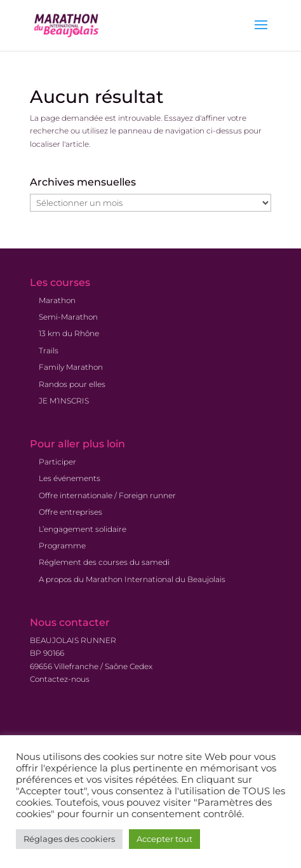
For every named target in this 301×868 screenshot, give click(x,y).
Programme (62, 546)
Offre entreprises (70, 512)
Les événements (70, 478)
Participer (57, 462)
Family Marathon (71, 367)
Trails (49, 350)
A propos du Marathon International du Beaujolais (132, 579)
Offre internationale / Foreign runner (107, 495)
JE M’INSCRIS (64, 401)
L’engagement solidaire (83, 529)
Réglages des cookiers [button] (69, 839)
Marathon (57, 300)
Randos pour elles (72, 384)
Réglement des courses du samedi (104, 562)
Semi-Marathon (68, 317)
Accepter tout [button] (164, 839)
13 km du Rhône (69, 333)
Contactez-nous (60, 679)
